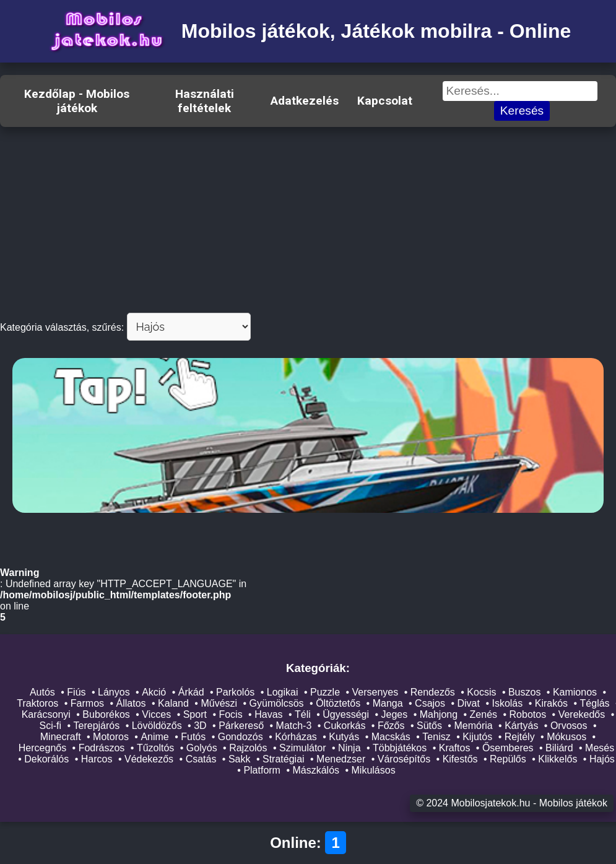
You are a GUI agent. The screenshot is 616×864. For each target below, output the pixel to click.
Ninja (349, 748)
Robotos (528, 714)
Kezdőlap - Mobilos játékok (77, 101)
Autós (42, 692)
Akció (154, 692)
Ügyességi (346, 714)
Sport (195, 714)
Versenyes (375, 692)
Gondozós (241, 737)
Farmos (87, 703)
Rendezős (433, 692)
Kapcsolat (385, 101)
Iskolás (507, 703)
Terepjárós (97, 726)
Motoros (111, 737)
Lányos (114, 692)
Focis (230, 714)
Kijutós (477, 737)
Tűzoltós (155, 748)
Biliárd (559, 748)
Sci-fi (50, 726)
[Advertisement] (308, 220)
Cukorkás (345, 726)
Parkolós (235, 692)
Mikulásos (374, 770)
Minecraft (61, 737)
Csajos (430, 703)
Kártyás (521, 726)
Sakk (240, 759)
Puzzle (325, 692)
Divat (468, 703)
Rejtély (520, 737)
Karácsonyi (46, 714)
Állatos (131, 703)
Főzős (391, 726)
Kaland (173, 703)
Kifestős (460, 759)
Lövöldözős (157, 726)
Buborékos (106, 714)
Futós (193, 737)
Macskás (391, 737)
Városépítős (404, 759)
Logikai (283, 692)
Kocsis (481, 692)
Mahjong (439, 714)
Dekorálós (46, 759)
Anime (154, 737)
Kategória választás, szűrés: (62, 327)
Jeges (395, 714)
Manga (388, 703)
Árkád (191, 692)
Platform (262, 770)
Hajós (602, 759)
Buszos (524, 692)
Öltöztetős (338, 703)
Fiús (76, 692)
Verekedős (582, 714)
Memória (473, 726)
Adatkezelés (305, 101)
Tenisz (436, 737)
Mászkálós (316, 770)
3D (200, 726)
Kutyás (344, 737)
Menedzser (341, 759)
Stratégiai (284, 759)
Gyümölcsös (277, 703)
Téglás (595, 703)
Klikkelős (557, 759)
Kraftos (455, 748)
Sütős (429, 726)
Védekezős (149, 759)
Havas (268, 714)
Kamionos (575, 692)
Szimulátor (303, 748)
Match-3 (294, 726)
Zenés (484, 714)
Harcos (97, 759)
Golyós (202, 748)
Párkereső (241, 726)
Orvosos (569, 726)
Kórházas (296, 737)
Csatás (201, 759)
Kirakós (551, 703)
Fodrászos (102, 748)
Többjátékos (400, 748)
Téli (303, 714)
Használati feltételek (205, 101)
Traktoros (37, 703)
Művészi (219, 703)
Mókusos (566, 737)
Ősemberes (508, 748)
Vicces (156, 714)
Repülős (508, 759)
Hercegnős (42, 748)
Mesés (600, 748)
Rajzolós (248, 748)
